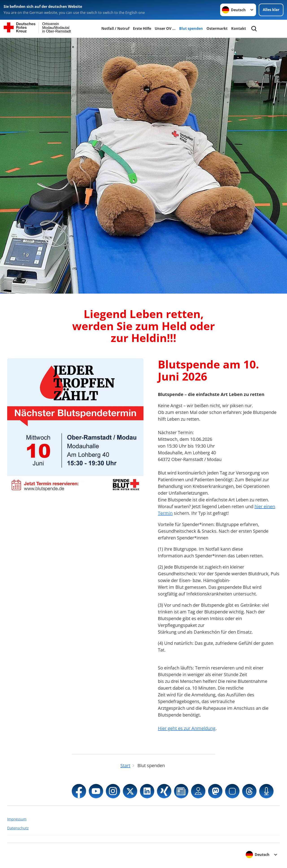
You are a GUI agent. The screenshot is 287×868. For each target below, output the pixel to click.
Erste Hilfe (142, 28)
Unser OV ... (165, 28)
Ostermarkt (217, 28)
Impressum (17, 819)
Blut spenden (191, 28)
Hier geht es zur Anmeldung (187, 728)
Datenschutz (18, 828)
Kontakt (239, 28)
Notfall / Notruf (115, 28)
